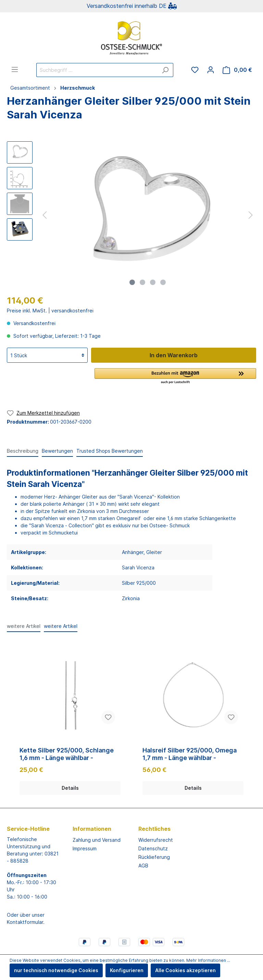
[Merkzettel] (195, 70)
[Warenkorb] (237, 70)
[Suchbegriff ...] (97, 70)
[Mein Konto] (211, 70)
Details (70, 788)
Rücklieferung (154, 857)
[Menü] (15, 69)
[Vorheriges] (45, 215)
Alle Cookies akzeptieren (185, 970)
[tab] (23, 451)
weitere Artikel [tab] (24, 626)
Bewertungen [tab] (57, 451)
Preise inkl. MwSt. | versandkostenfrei (50, 311)
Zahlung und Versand (97, 840)
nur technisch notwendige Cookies (56, 970)
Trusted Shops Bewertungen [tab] (110, 451)
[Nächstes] (251, 215)
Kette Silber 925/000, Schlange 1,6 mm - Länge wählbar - (67, 754)
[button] (175, 376)
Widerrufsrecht (156, 840)
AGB (143, 866)
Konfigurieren (127, 970)
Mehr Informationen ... (208, 960)
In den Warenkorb (174, 355)
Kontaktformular (25, 922)
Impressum (85, 848)
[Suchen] (165, 70)
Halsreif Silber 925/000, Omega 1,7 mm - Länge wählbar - (190, 754)
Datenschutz (153, 848)
